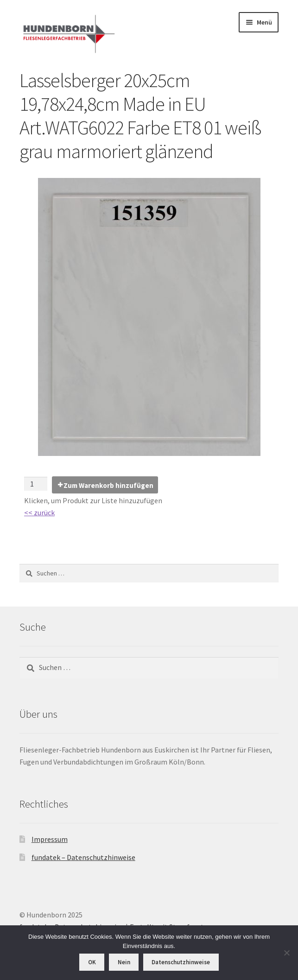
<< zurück (39, 512)
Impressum (50, 839)
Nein (124, 962)
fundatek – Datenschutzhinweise (83, 857)
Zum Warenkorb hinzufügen (108, 485)
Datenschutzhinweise (181, 962)
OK (92, 962)
